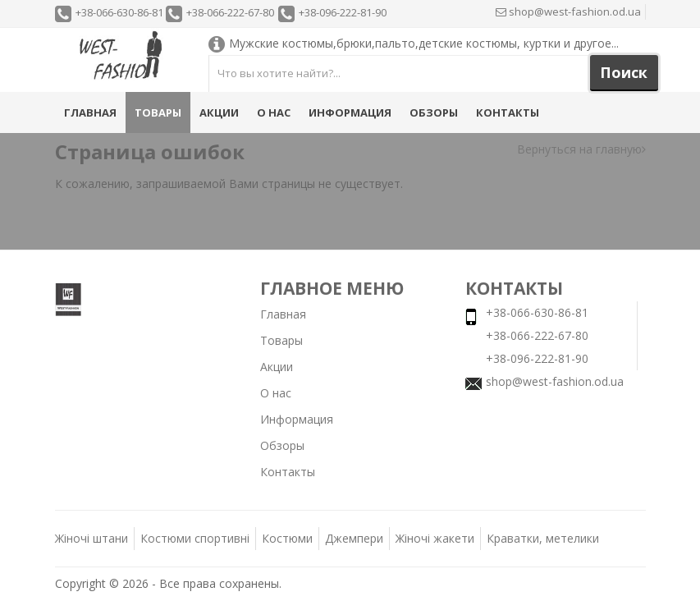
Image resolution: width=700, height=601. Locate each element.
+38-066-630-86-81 (119, 12)
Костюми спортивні (195, 538)
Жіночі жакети (435, 538)
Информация (350, 112)
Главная (90, 112)
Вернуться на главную (581, 149)
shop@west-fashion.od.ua (568, 11)
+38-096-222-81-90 (343, 12)
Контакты (508, 112)
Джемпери (354, 538)
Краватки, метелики (543, 538)
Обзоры (434, 112)
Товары (158, 112)
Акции (219, 112)
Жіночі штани (92, 538)
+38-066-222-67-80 (230, 12)
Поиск (624, 72)
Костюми (287, 538)
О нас (274, 112)
